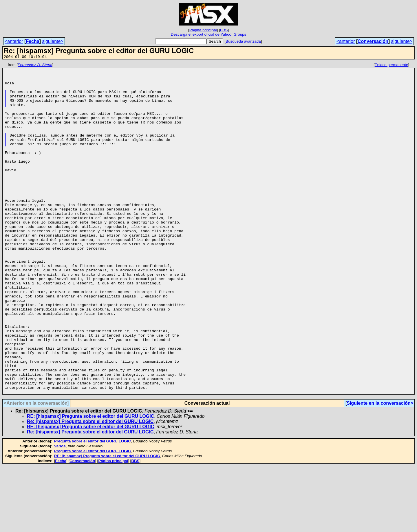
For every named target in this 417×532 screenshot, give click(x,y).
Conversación (373, 41)
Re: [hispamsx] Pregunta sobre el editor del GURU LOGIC (90, 487)
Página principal (203, 30)
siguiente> (53, 41)
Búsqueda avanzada (243, 41)
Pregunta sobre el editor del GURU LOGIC (93, 507)
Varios (60, 512)
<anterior (14, 41)
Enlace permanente (392, 66)
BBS (224, 30)
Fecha (32, 41)
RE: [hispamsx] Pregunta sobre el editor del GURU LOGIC (90, 482)
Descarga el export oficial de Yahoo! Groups (209, 34)
